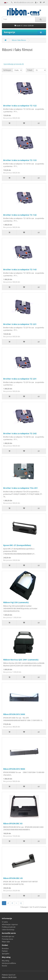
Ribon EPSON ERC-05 (13, 878)
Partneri (5, 951)
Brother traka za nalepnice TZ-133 (20, 160)
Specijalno (6, 954)
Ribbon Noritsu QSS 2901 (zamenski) (21, 660)
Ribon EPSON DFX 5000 (14, 714)
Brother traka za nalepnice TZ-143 (20, 269)
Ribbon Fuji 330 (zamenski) (16, 602)
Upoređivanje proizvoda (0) (14, 64)
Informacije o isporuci (10, 924)
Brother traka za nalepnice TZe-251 (20, 488)
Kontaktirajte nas (8, 936)
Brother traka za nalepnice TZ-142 (20, 215)
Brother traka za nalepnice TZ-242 (20, 433)
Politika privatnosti (9, 927)
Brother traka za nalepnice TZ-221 (20, 324)
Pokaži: (30, 70)
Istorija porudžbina (9, 963)
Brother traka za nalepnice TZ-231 (20, 379)
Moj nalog (6, 961)
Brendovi (5, 948)
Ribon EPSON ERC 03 (13, 823)
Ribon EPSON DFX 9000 (14, 769)
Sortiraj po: (7, 70)
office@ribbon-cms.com (25, 2)
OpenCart (12, 975)
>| (21, 903)
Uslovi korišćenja (8, 930)
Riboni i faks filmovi (19, 40)
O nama (5, 922)
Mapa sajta (6, 942)
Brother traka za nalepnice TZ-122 (20, 106)
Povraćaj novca (7, 939)
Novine (4, 966)
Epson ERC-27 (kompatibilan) (17, 545)
